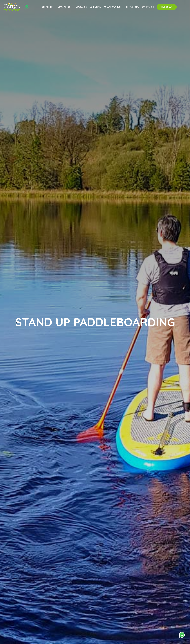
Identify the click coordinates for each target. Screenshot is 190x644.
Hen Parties (47, 8)
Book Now (166, 8)
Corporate (95, 8)
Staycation (81, 8)
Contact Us (147, 8)
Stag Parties (65, 8)
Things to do (132, 8)
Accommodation (113, 8)
